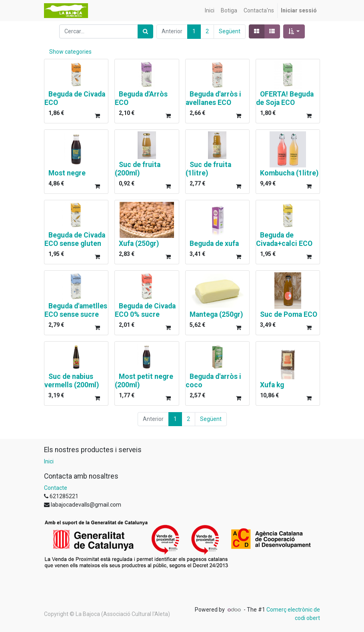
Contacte (56, 488)
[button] (294, 31)
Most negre (67, 173)
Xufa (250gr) (139, 244)
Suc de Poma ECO (289, 314)
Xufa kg (272, 385)
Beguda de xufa (214, 244)
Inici (49, 461)
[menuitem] (210, 11)
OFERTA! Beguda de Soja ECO (285, 98)
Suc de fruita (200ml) (138, 169)
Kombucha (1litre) (289, 173)
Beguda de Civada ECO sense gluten (75, 239)
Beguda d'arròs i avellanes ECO (213, 98)
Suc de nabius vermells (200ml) (72, 381)
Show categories (70, 52)
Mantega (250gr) (216, 314)
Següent (230, 31)
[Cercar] (145, 31)
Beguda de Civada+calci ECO (284, 239)
